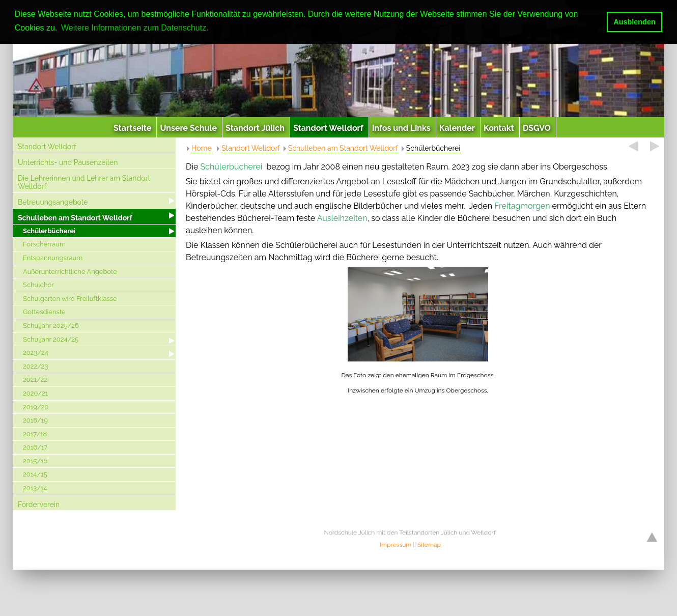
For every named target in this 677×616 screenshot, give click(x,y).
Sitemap (429, 545)
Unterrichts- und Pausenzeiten (68, 162)
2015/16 (35, 461)
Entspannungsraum (53, 258)
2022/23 (36, 366)
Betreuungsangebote (53, 202)
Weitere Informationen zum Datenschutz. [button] (135, 28)
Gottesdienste (44, 312)
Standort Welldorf (47, 147)
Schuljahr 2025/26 (51, 326)
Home (202, 148)
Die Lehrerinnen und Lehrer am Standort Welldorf (84, 183)
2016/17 (35, 447)
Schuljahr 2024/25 (51, 339)
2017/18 (35, 434)
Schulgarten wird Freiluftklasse (70, 299)
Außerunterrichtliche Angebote (70, 272)
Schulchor (38, 285)
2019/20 (36, 407)
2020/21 (35, 393)
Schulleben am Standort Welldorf (75, 218)
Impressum (396, 545)
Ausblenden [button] (634, 22)
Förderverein (39, 505)
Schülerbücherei (49, 231)
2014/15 (35, 474)
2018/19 (35, 420)
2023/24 (36, 353)
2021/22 (35, 380)
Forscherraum (44, 244)
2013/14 (35, 488)
